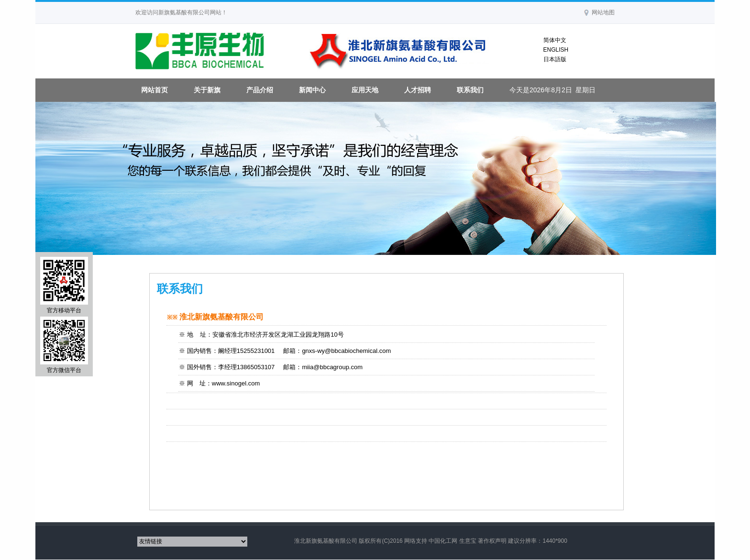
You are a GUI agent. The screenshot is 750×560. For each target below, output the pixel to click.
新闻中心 (312, 90)
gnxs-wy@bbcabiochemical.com (346, 351)
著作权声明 (492, 541)
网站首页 (154, 90)
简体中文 (555, 40)
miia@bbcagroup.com (332, 367)
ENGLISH (556, 50)
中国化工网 (443, 541)
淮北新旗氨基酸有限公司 (326, 541)
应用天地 (365, 90)
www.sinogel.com (236, 383)
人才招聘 (418, 90)
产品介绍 (260, 90)
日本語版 (555, 59)
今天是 (553, 90)
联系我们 (470, 90)
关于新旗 (207, 90)
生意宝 (468, 541)
